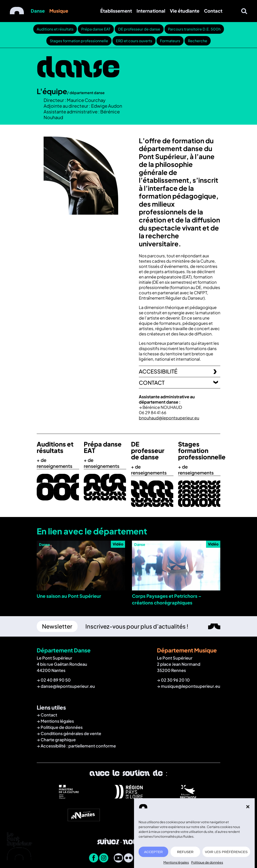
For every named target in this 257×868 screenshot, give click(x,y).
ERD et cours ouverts (134, 41)
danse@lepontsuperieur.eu (68, 686)
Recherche (198, 41)
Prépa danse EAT (96, 29)
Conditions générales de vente (71, 733)
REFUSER (185, 854)
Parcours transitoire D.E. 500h (194, 29)
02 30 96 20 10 (175, 680)
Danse (38, 11)
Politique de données (207, 865)
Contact (213, 11)
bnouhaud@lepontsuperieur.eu (169, 418)
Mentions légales (176, 865)
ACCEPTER (154, 854)
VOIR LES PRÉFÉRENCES (226, 854)
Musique (59, 11)
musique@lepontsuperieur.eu (191, 686)
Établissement (116, 11)
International (151, 11)
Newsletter (57, 626)
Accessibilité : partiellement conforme (78, 746)
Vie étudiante (185, 11)
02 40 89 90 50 (56, 680)
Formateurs (170, 41)
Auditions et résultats (55, 29)
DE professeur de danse (139, 29)
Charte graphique (58, 740)
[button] (248, 809)
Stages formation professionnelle (79, 41)
